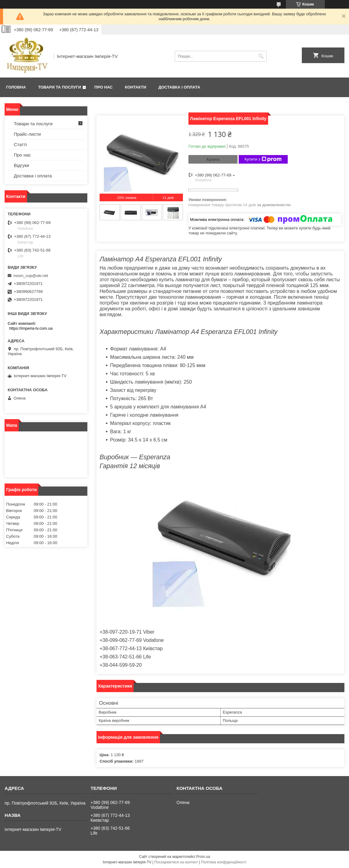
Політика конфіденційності (224, 862)
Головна (16, 87)
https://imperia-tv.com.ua (31, 328)
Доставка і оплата (179, 87)
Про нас (103, 87)
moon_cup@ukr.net (31, 276)
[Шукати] (261, 56)
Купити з (263, 159)
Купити (213, 159)
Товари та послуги (59, 87)
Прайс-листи (27, 134)
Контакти (136, 87)
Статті (20, 144)
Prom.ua (203, 857)
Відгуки (21, 165)
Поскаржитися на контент (176, 862)
